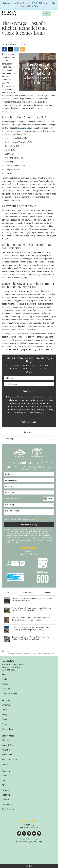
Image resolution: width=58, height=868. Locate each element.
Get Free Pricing (29, 524)
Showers (6, 724)
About (4, 776)
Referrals (6, 795)
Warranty (6, 684)
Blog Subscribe (29, 391)
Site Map (35, 839)
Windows (6, 705)
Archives (47, 593)
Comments (29, 432)
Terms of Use (48, 413)
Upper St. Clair (8, 745)
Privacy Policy (32, 416)
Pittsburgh (6, 740)
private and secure (42, 519)
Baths (4, 719)
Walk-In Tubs (8, 729)
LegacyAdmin (10, 44)
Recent (10, 593)
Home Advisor (8, 67)
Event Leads (7, 804)
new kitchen (35, 210)
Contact (5, 679)
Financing (6, 689)
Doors (5, 710)
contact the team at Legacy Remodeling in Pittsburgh (25, 350)
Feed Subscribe (29, 422)
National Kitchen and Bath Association (25, 128)
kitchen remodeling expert (29, 291)
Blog (4, 780)
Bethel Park (7, 755)
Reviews (6, 790)
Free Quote (29, 866)
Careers (5, 800)
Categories (28, 593)
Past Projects (8, 809)
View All (5, 764)
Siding (5, 714)
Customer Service (10, 694)
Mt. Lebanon (7, 750)
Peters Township (9, 760)
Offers (5, 785)
